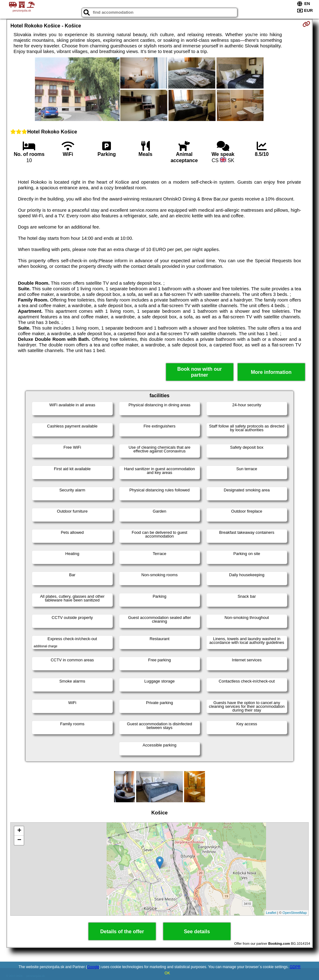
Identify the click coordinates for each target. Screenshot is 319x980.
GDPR (295, 967)
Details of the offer (122, 932)
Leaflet (271, 913)
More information (271, 372)
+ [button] (19, 831)
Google (93, 967)
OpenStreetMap (295, 913)
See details (197, 932)
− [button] (19, 840)
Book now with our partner (200, 372)
